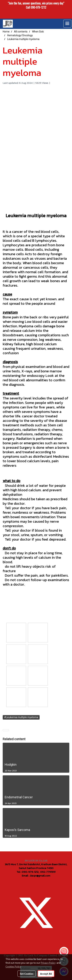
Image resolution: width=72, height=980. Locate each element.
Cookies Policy (13, 966)
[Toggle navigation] (67, 24)
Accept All (46, 974)
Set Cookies (27, 974)
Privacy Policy (48, 963)
